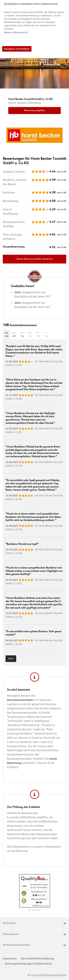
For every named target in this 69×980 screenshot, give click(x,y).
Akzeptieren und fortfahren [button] (17, 49)
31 (22, 335)
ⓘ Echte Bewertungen (41, 906)
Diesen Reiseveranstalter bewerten (35, 259)
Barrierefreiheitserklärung (38, 959)
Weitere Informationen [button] (16, 33)
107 (14, 335)
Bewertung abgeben (34, 111)
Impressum (10, 959)
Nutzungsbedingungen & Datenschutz (28, 964)
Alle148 (7, 335)
